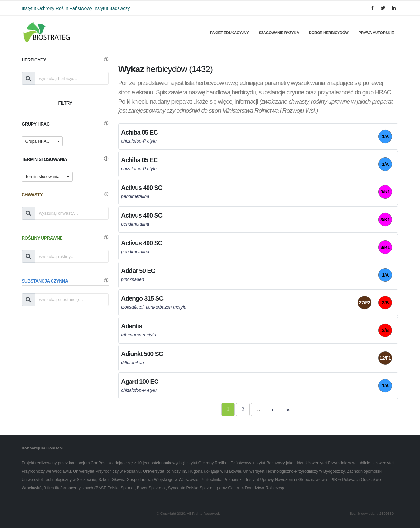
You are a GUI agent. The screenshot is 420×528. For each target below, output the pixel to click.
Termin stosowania (42, 177)
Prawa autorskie (376, 33)
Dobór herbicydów (329, 33)
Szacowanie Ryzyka (279, 33)
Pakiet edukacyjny (229, 33)
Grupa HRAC (37, 141)
